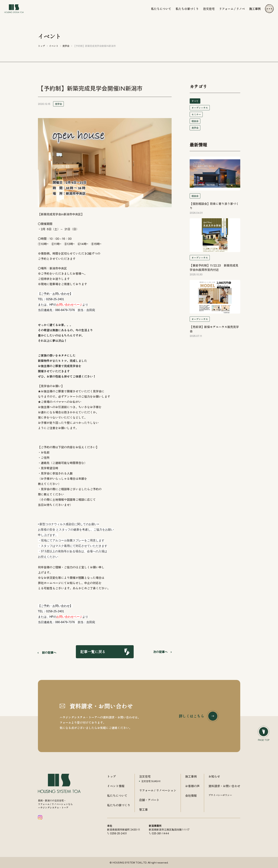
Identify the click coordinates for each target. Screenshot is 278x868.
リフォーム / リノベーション (158, 790)
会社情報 (191, 795)
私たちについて (161, 9)
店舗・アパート (149, 800)
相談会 (195, 121)
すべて (195, 101)
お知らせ (214, 776)
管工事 (143, 809)
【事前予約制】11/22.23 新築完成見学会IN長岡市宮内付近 (214, 267)
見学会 (58, 104)
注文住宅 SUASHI (151, 781)
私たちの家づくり (187, 9)
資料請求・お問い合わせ (224, 786)
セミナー (196, 114)
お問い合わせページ (69, 305)
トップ (111, 776)
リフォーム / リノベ (232, 9)
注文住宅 (209, 9)
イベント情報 (116, 786)
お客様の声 (192, 786)
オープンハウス (200, 108)
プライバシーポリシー (220, 795)
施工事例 (255, 9)
